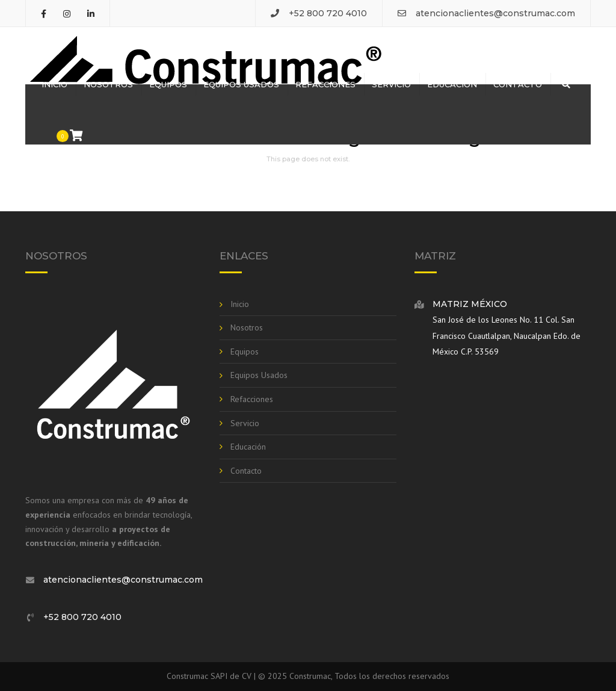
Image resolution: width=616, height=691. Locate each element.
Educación (452, 84)
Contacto (518, 84)
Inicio (54, 84)
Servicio (391, 84)
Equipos (168, 84)
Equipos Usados (241, 84)
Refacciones (325, 84)
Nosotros (108, 84)
